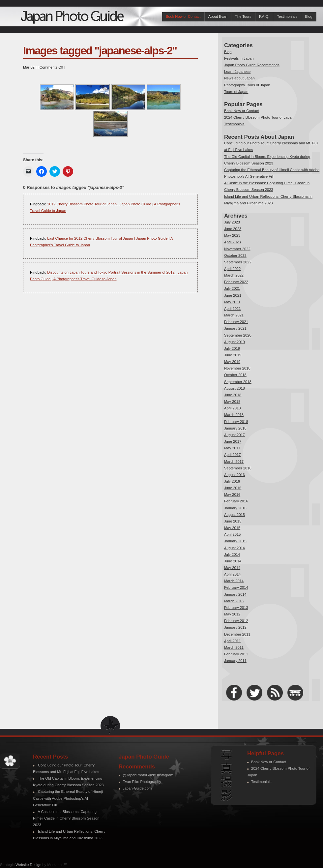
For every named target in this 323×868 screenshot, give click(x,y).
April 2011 (232, 641)
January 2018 (235, 428)
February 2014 (236, 587)
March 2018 (234, 415)
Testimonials (287, 16)
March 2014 (234, 581)
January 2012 (235, 627)
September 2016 (238, 468)
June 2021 (233, 295)
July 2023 (232, 222)
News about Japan (239, 78)
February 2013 (236, 608)
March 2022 (234, 275)
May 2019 (232, 362)
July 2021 (232, 288)
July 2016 (232, 481)
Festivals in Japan (239, 58)
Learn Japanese (237, 72)
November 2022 (237, 249)
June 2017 (233, 441)
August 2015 (235, 515)
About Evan (218, 16)
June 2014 (233, 561)
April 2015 (232, 534)
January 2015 (235, 541)
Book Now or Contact (183, 16)
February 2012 (236, 621)
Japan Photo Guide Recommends (252, 65)
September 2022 (238, 262)
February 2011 (236, 654)
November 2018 (237, 368)
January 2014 (235, 594)
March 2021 (234, 315)
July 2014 (232, 554)
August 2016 (235, 475)
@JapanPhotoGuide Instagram (148, 775)
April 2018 (232, 408)
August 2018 (235, 388)
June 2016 (233, 488)
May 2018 (232, 402)
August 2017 (235, 435)
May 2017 (232, 448)
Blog (308, 16)
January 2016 (235, 508)
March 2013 (234, 601)
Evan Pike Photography (142, 782)
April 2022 (232, 269)
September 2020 (238, 335)
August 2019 (235, 342)
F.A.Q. (264, 16)
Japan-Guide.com (137, 788)
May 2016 (232, 494)
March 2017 (234, 462)
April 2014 (232, 574)
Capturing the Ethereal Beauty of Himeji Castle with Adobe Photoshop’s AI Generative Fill (68, 798)
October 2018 (235, 375)
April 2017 (232, 455)
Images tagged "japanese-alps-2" (100, 51)
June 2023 (233, 229)
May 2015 (232, 528)
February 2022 (236, 282)
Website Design (28, 865)
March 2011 (234, 647)
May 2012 (232, 614)
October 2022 (235, 255)
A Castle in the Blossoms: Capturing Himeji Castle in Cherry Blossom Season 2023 (66, 818)
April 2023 (232, 242)
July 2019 (232, 348)
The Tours (243, 16)
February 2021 (236, 322)
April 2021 (232, 309)
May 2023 (232, 235)
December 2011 (237, 634)
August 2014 (235, 548)
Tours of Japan (236, 92)
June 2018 (233, 395)
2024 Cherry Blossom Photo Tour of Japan (259, 117)
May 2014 (232, 568)
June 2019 (233, 355)
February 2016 (236, 501)
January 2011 (235, 661)
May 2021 (232, 302)
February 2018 (236, 422)
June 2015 (233, 521)
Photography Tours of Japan (247, 85)
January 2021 (235, 328)
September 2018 (238, 382)
